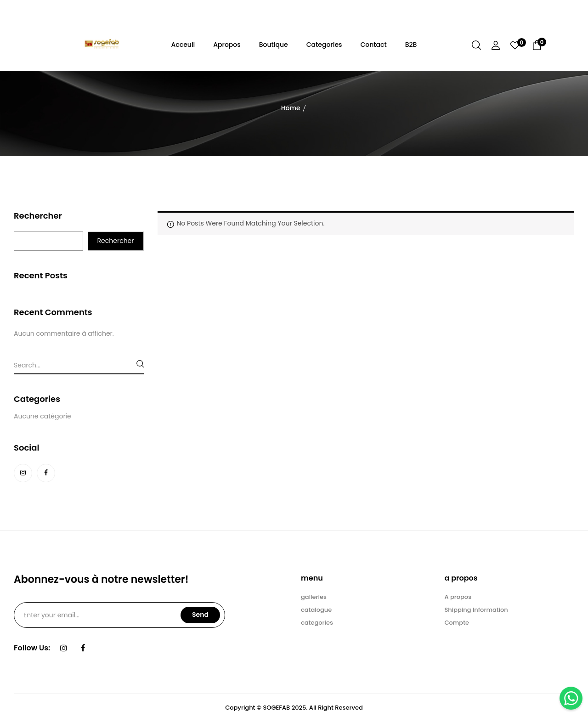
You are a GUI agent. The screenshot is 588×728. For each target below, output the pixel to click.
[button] (537, 47)
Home (291, 108)
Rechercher (38, 216)
